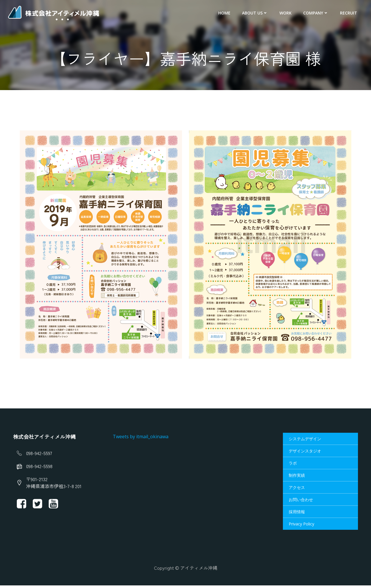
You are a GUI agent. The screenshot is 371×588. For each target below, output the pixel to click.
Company (317, 13)
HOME (225, 13)
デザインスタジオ (305, 452)
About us (256, 13)
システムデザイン (305, 440)
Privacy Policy (301, 525)
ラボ (292, 464)
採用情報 (297, 513)
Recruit (350, 13)
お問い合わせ (301, 501)
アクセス (297, 489)
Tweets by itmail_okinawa (141, 438)
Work (287, 13)
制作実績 (297, 477)
